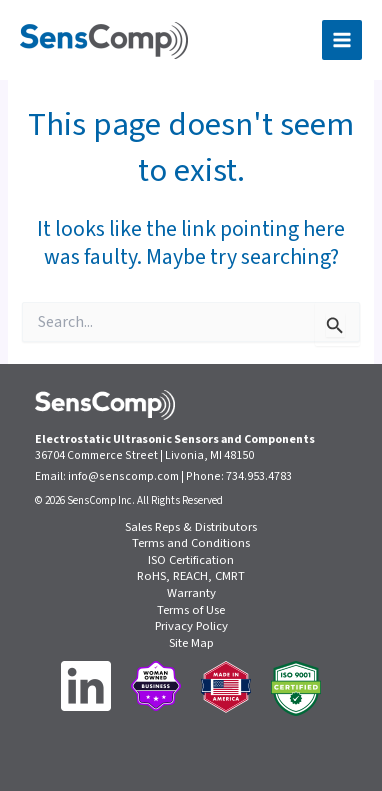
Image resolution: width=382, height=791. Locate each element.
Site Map (191, 643)
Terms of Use (191, 610)
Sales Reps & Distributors (191, 527)
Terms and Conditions (191, 543)
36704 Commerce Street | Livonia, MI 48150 (144, 455)
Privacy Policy (191, 626)
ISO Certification (191, 560)
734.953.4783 (259, 476)
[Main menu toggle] (342, 40)
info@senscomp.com (123, 476)
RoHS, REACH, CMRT (191, 576)
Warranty (191, 593)
